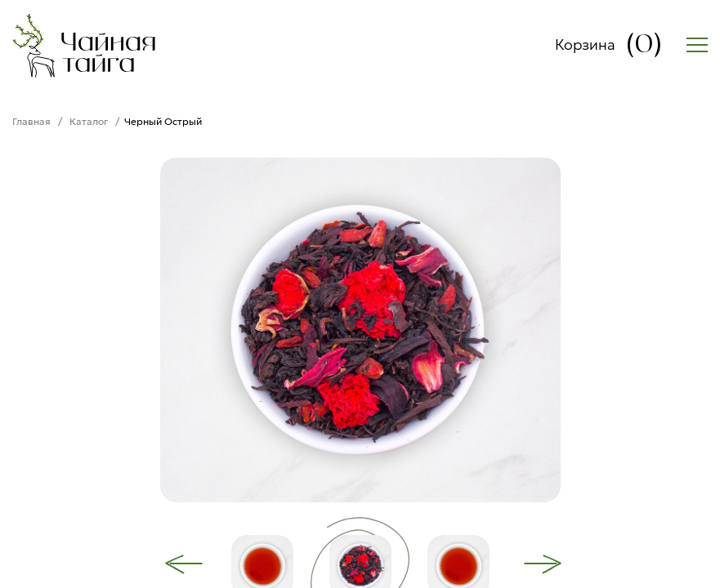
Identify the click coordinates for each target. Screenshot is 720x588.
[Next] (543, 564)
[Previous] (184, 564)
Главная (31, 121)
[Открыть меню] (697, 45)
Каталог (89, 121)
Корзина (608, 45)
